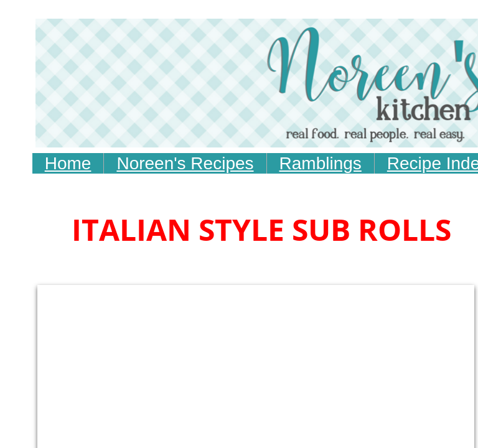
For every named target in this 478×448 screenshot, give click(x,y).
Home (68, 163)
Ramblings (321, 163)
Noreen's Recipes (185, 163)
